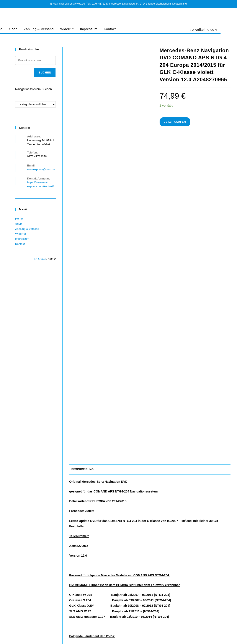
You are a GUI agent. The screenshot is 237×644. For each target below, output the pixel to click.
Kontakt (110, 29)
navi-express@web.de (41, 169)
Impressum (89, 29)
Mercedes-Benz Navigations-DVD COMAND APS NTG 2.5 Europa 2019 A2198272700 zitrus (205, 564)
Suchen (45, 73)
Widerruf (67, 29)
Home (19, 219)
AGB (162, 628)
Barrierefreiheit (222, 628)
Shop (13, 29)
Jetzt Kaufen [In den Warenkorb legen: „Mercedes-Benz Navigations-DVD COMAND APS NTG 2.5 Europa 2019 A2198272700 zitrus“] (205, 589)
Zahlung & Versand (39, 29)
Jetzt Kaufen (175, 122)
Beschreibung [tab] (82, 157)
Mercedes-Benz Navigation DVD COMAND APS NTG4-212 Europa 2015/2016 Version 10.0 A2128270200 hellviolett (95, 567)
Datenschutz (175, 628)
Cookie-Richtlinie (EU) (198, 628)
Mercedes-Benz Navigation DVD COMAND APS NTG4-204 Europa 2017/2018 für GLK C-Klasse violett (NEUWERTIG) (150, 567)
